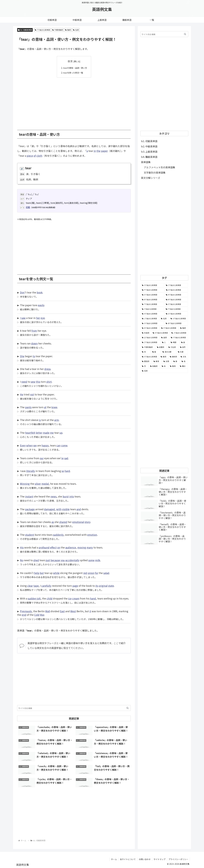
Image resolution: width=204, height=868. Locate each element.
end (24, 615)
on (59, 547)
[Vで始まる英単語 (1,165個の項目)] (169, 328)
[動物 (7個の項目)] (173, 366)
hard (67, 471)
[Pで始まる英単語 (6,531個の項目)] (152, 290)
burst (66, 496)
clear (30, 586)
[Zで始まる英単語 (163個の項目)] (150, 342)
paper (104, 151)
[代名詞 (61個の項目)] (173, 347)
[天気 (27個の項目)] (184, 357)
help (37, 573)
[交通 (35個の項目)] (182, 352)
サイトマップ (160, 859)
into (72, 496)
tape (36, 586)
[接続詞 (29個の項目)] (174, 357)
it (90, 611)
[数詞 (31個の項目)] (164, 357)
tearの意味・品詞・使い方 (75, 68)
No (22, 560)
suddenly (58, 535)
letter (39, 433)
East (62, 611)
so (63, 471)
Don (22, 292)
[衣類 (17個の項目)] (167, 361)
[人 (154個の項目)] (165, 342)
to (34, 356)
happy (45, 445)
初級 (28, 207)
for (97, 573)
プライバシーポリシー (178, 859)
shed (36, 560)
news (53, 496)
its (97, 586)
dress (47, 369)
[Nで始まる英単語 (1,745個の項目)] (150, 328)
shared (63, 522)
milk (98, 560)
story (87, 522)
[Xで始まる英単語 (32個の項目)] (150, 357)
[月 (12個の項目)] (144, 366)
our (42, 458)
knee (54, 407)
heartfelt (30, 433)
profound (44, 547)
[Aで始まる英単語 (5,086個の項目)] (176, 290)
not (32, 394)
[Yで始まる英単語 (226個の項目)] (179, 338)
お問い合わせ (145, 859)
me (52, 433)
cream (76, 598)
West (73, 611)
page (75, 586)
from (34, 331)
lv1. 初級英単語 (25, 30)
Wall (48, 611)
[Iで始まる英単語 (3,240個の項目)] (152, 309)
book (40, 292)
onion (91, 573)
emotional (78, 522)
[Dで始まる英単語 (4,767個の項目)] (152, 295)
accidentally (72, 560)
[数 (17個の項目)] (176, 361)
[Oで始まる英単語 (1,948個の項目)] (152, 323)
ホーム (114, 859)
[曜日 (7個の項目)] (183, 366)
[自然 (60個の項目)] (183, 347)
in (95, 151)
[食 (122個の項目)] (184, 342)
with (59, 509)
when (29, 445)
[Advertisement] (74, 102)
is (40, 420)
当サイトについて (128, 859)
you (63, 560)
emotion (92, 535)
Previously (26, 611)
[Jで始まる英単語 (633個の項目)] (179, 333)
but (42, 573)
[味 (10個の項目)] (164, 366)
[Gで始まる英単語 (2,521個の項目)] (176, 314)
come (64, 445)
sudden (32, 598)
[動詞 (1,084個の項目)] (183, 328)
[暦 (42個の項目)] (156, 352)
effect (53, 547)
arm (57, 420)
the (98, 151)
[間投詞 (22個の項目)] (146, 361)
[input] (74, 708)
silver (38, 484)
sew (33, 382)
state (111, 586)
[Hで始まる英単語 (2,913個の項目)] (152, 314)
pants (28, 407)
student (30, 535)
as (53, 522)
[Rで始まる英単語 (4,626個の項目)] (176, 295)
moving (82, 547)
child (50, 598)
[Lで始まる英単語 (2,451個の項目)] (150, 319)
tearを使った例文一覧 (73, 72)
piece (30, 156)
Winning (25, 484)
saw (23, 318)
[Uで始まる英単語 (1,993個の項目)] (179, 319)
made (46, 433)
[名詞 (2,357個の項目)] (164, 319)
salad (106, 573)
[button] (128, 708)
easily (41, 305)
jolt (39, 598)
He (22, 394)
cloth (39, 156)
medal (45, 484)
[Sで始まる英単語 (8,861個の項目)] (152, 285)
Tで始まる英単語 (42, 30)
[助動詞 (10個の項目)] (154, 366)
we (35, 445)
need (24, 382)
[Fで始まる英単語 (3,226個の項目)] (176, 309)
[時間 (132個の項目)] (174, 342)
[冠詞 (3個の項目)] (164, 371)
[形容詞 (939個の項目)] (146, 333)
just (48, 560)
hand (93, 598)
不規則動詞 (58, 30)
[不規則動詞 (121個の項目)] (148, 347)
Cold (37, 615)
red (85, 573)
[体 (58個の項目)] (146, 352)
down (34, 343)
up (61, 433)
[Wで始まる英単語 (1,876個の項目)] (176, 323)
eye (43, 318)
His (22, 547)
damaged (49, 509)
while (56, 573)
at (45, 407)
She (22, 356)
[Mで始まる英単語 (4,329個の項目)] (176, 300)
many (90, 547)
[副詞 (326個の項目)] (164, 338)
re (62, 458)
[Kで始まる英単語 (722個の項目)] (160, 333)
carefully (46, 586)
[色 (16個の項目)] (184, 361)
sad (66, 458)
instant (29, 496)
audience (71, 547)
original (103, 586)
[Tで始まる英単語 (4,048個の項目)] (152, 304)
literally (31, 471)
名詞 (76, 30)
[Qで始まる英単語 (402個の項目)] (150, 338)
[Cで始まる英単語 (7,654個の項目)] (176, 285)
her (38, 318)
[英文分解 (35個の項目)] (169, 352)
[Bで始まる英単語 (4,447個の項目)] (152, 300)
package (30, 509)
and (79, 509)
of (35, 156)
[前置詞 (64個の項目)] (161, 347)
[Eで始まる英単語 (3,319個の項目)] (176, 304)
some (91, 560)
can (58, 445)
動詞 (68, 30)
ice (70, 598)
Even (23, 445)
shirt (49, 382)
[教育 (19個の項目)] (157, 361)
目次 (70, 61)
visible (66, 509)
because (55, 560)
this (38, 382)
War (42, 615)
